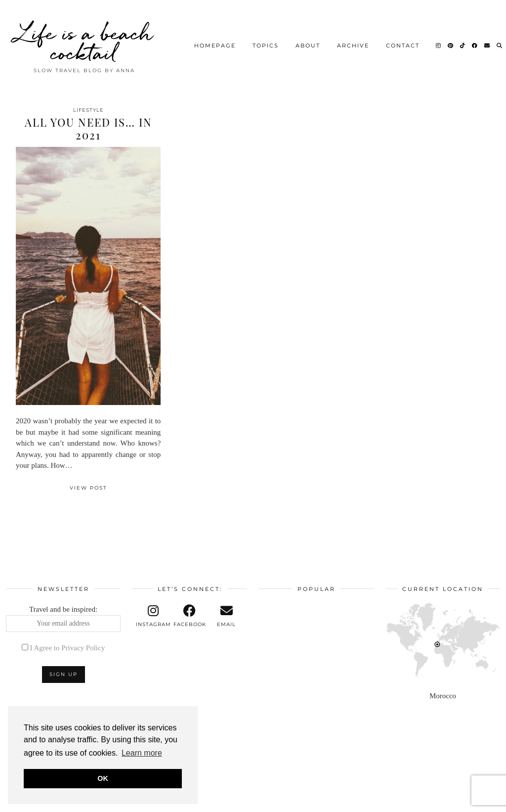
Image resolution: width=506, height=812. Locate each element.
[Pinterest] (451, 42)
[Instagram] (439, 42)
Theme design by (457, 801)
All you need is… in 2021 (88, 129)
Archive (353, 42)
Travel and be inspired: (63, 619)
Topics (266, 42)
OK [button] (103, 778)
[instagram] (153, 616)
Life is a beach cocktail (84, 40)
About (308, 42)
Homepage (215, 42)
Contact (403, 42)
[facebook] (190, 616)
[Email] (487, 42)
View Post (88, 488)
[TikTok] (463, 42)
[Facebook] (475, 42)
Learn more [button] (142, 753)
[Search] (500, 42)
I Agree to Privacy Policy (68, 648)
